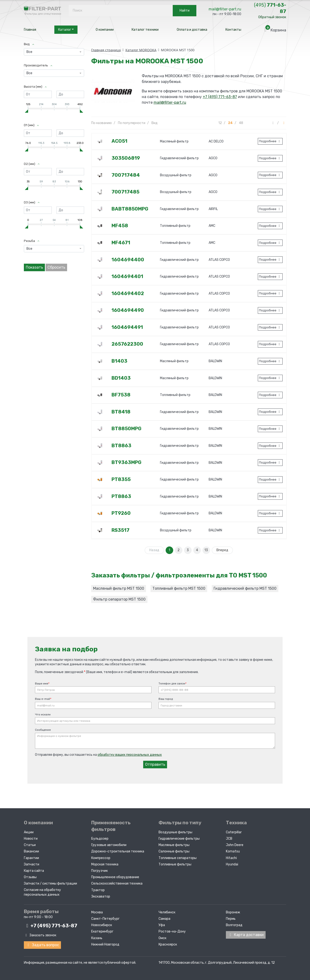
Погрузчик (99, 871)
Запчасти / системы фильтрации (50, 883)
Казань (97, 938)
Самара (164, 919)
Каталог (66, 30)
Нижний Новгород (105, 944)
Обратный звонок (272, 17)
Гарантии (31, 858)
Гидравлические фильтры (179, 839)
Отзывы (30, 877)
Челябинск (167, 912)
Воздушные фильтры (175, 832)
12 (220, 123)
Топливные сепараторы (178, 858)
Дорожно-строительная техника (118, 851)
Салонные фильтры (174, 851)
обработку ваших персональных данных (130, 755)
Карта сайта (34, 871)
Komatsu (233, 851)
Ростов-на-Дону (172, 931)
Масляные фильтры (174, 845)
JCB (229, 839)
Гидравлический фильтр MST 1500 (245, 588)
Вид (155, 123)
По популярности (132, 123)
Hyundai (232, 864)
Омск (162, 938)
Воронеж (233, 912)
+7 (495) (51, 926)
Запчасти (32, 864)
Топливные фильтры (175, 864)
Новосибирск (102, 925)
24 (230, 123)
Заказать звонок (40, 935)
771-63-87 (270, 8)
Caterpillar (234, 832)
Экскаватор (101, 896)
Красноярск (168, 944)
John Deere (235, 845)
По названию (101, 123)
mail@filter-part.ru (225, 9)
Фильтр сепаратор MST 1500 (119, 599)
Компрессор (101, 858)
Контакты (233, 30)
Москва (97, 912)
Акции (29, 832)
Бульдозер (100, 839)
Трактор (98, 890)
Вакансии (31, 851)
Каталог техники (145, 30)
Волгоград (234, 925)
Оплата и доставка (192, 30)
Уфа (162, 925)
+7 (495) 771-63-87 (220, 97)
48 (241, 123)
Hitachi (231, 858)
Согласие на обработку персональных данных (42, 892)
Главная (30, 30)
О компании (105, 30)
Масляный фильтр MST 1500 (119, 588)
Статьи (30, 845)
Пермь (231, 919)
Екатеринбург (102, 931)
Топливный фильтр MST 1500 (179, 588)
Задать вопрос (42, 945)
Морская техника (105, 864)
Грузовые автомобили (109, 845)
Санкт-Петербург (105, 919)
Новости (31, 839)
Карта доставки (246, 935)
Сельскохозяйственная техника (117, 883)
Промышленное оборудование (115, 877)
